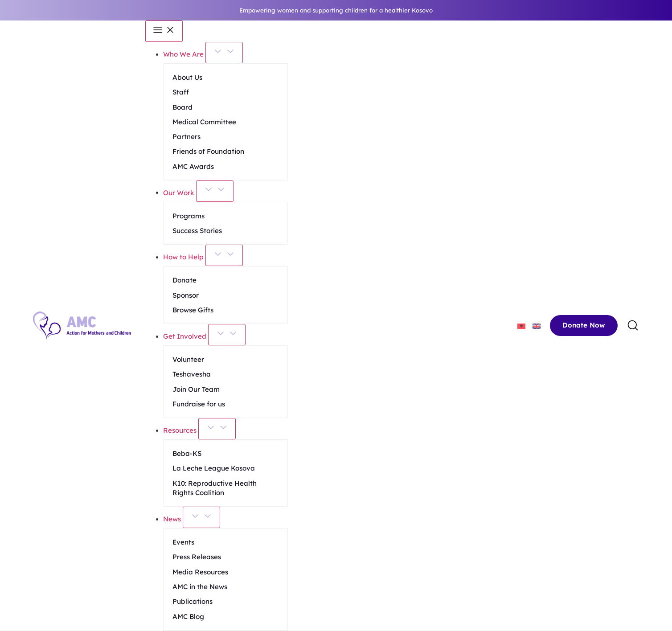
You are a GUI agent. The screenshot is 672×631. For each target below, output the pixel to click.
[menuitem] (521, 326)
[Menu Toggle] (164, 31)
